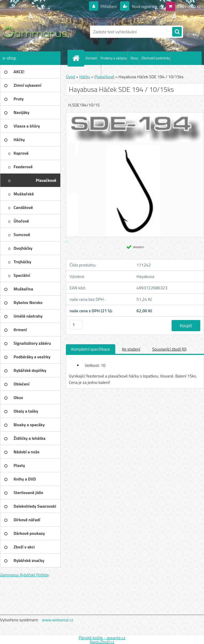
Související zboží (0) (169, 349)
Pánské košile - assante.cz (102, 638)
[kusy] (76, 325)
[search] (177, 32)
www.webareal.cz (58, 620)
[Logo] (37, 32)
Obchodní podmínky (156, 58)
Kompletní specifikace (91, 349)
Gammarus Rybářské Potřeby (24, 575)
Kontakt (91, 58)
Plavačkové (104, 77)
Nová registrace (143, 6)
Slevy (134, 58)
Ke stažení (131, 349)
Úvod (71, 77)
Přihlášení (106, 6)
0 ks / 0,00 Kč (189, 6)
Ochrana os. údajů (88, 72)
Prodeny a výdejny (114, 58)
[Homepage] (77, 58)
